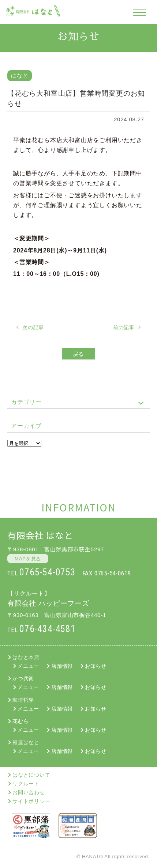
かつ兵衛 (23, 678)
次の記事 (33, 327)
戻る (79, 354)
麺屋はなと (26, 742)
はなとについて (31, 775)
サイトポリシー (31, 801)
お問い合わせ (29, 792)
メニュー (28, 666)
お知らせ (96, 666)
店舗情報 (62, 666)
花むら (20, 721)
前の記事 (124, 327)
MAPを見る (28, 559)
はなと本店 (26, 657)
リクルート (26, 784)
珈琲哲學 (23, 700)
